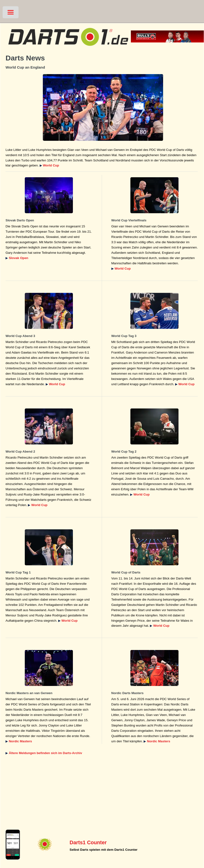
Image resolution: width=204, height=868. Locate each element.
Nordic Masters (20, 741)
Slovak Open (19, 258)
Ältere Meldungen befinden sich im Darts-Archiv (45, 753)
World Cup (51, 165)
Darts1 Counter (88, 843)
